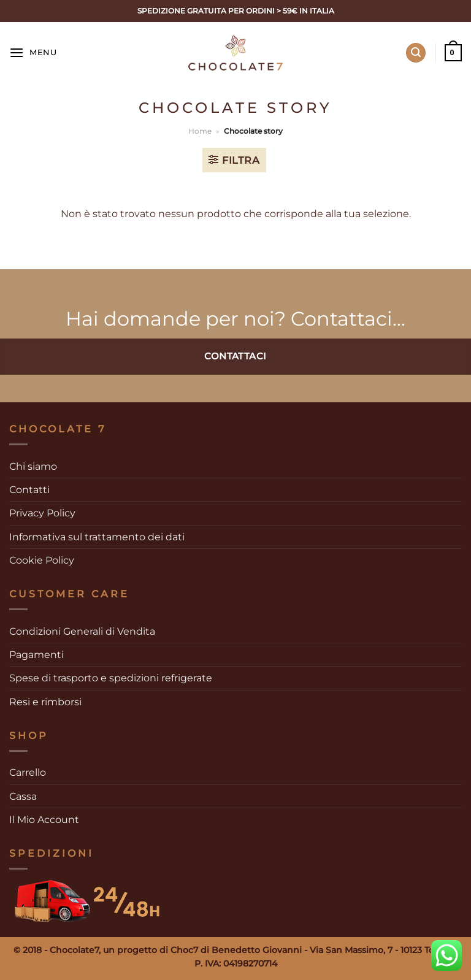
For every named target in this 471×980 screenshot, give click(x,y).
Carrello (28, 772)
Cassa (23, 796)
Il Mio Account (44, 820)
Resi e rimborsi (45, 702)
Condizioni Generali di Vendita (82, 631)
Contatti (29, 490)
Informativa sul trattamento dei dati (97, 537)
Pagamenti (36, 655)
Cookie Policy (42, 560)
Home (200, 131)
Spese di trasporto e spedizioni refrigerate (111, 678)
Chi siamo (33, 466)
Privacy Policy (42, 513)
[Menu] (33, 53)
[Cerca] (416, 53)
